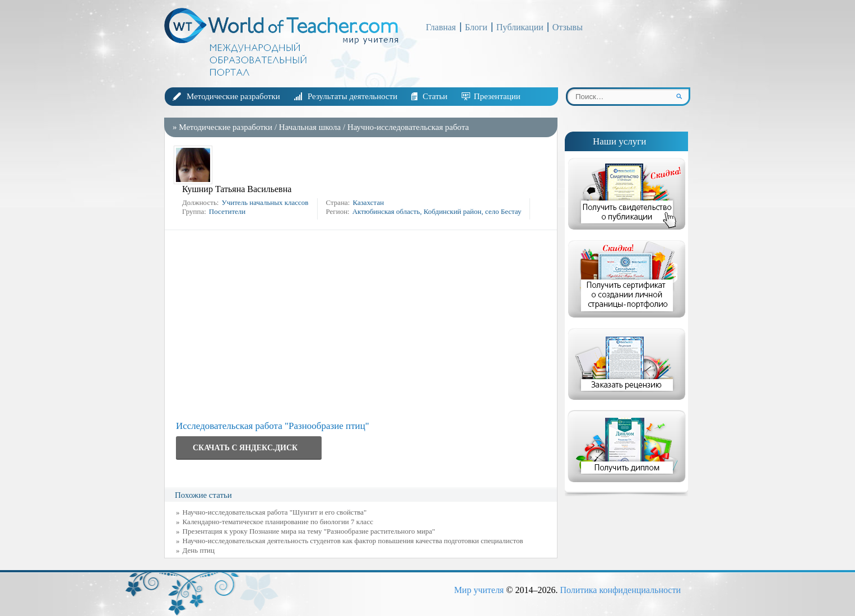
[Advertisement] (364, 325)
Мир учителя (479, 590)
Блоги (476, 27)
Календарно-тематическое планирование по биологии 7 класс (278, 522)
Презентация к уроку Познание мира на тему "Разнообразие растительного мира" (309, 531)
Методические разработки (233, 96)
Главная (441, 27)
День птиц (199, 550)
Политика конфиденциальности (620, 590)
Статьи (435, 96)
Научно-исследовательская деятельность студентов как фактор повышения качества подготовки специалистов (353, 541)
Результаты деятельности (352, 96)
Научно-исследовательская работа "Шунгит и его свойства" (275, 512)
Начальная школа (310, 127)
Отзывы (568, 27)
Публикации (520, 27)
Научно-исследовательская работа (408, 127)
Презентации (497, 96)
